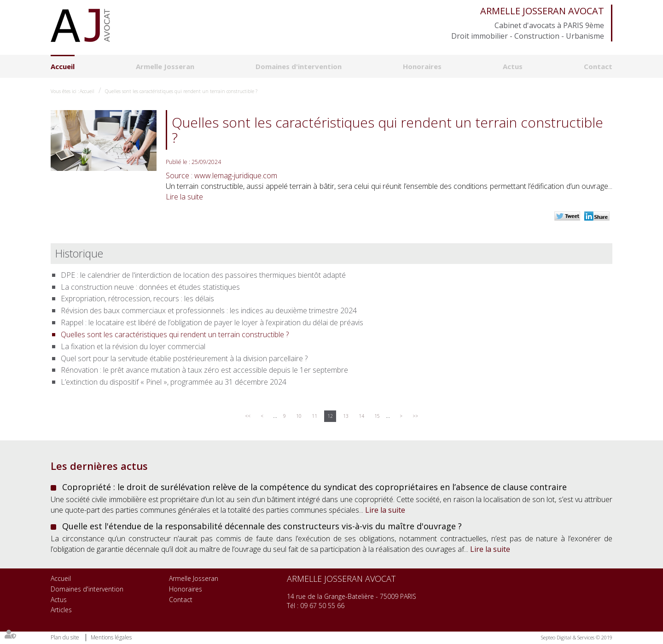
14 (361, 416)
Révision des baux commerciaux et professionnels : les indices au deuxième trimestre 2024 (209, 310)
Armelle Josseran (165, 66)
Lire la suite (184, 197)
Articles (61, 610)
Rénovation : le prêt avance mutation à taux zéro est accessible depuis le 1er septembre (204, 370)
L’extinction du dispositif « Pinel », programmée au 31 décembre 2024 (174, 382)
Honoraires (422, 66)
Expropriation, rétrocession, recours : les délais (137, 299)
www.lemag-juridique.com (236, 176)
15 (377, 416)
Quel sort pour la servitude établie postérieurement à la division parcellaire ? (184, 358)
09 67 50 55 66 (322, 606)
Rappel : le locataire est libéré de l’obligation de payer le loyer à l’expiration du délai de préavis (212, 322)
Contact (598, 66)
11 (314, 416)
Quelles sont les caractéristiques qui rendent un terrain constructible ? (181, 91)
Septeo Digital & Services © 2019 (577, 637)
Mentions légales (111, 637)
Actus (513, 66)
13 (346, 416)
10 (299, 416)
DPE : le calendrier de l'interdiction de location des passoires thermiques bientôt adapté (203, 275)
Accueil (63, 66)
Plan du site (65, 637)
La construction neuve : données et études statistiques (150, 287)
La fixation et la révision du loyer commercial (133, 346)
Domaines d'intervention (299, 66)
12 (330, 416)
